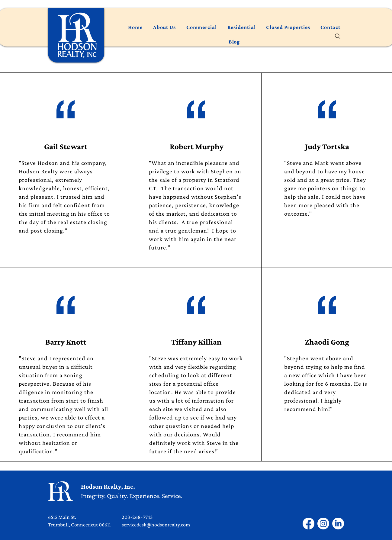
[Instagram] (323, 524)
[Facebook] (308, 524)
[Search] (338, 36)
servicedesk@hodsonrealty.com (156, 525)
